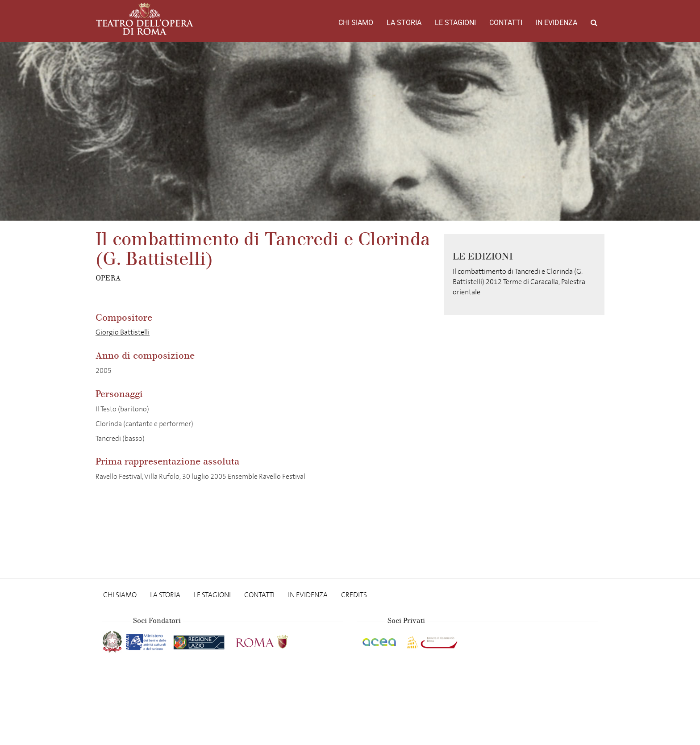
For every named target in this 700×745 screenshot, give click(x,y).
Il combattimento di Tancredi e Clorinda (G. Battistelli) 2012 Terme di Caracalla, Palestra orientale (519, 282)
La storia (404, 23)
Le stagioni (455, 23)
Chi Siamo (356, 23)
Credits (354, 595)
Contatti (506, 23)
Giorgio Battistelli (123, 332)
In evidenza (556, 23)
